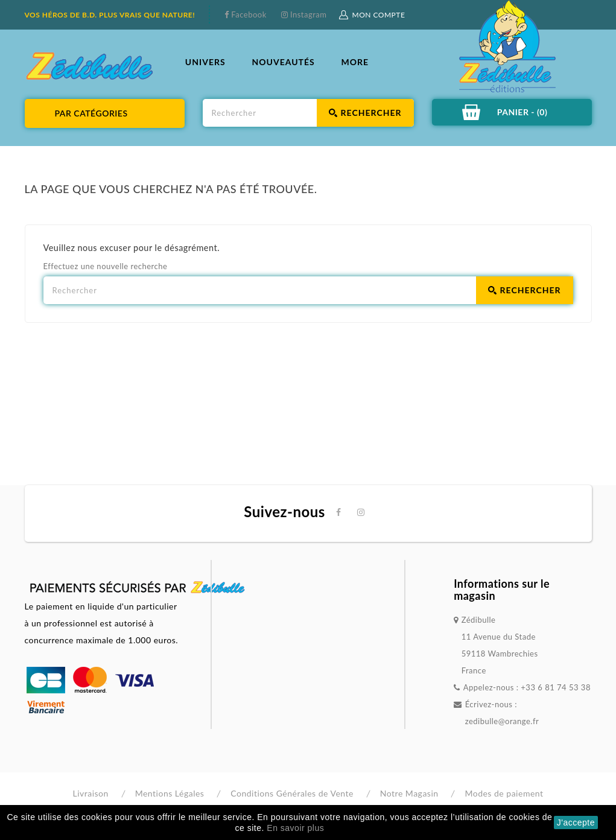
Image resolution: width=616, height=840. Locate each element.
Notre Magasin (409, 793)
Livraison (90, 793)
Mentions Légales (170, 793)
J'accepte (576, 822)
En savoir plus (295, 828)
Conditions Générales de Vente (292, 793)
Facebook (247, 14)
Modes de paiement (504, 793)
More (355, 62)
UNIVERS (205, 62)
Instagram (307, 14)
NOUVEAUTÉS (283, 62)
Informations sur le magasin (502, 590)
